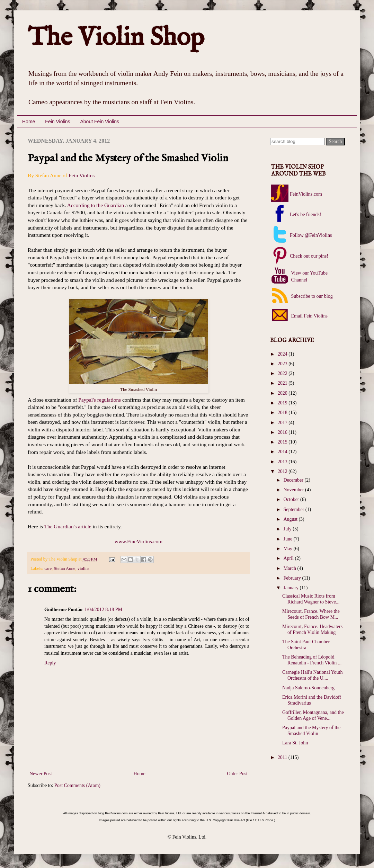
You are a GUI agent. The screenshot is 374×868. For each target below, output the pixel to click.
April (289, 558)
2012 (283, 471)
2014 (283, 452)
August (291, 519)
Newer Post (41, 774)
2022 (283, 373)
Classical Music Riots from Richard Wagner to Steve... (311, 599)
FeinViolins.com (306, 194)
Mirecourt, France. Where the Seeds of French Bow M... (311, 614)
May (288, 549)
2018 (283, 413)
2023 (283, 364)
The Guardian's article (68, 526)
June (288, 539)
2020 (283, 393)
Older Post (238, 774)
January (291, 588)
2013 (283, 462)
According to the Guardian (96, 205)
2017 (283, 423)
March (290, 568)
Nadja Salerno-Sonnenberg (308, 688)
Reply (50, 663)
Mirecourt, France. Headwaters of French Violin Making (312, 629)
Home (29, 122)
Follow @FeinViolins (311, 235)
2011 (283, 757)
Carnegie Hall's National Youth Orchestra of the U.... (312, 675)
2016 (283, 432)
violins (83, 569)
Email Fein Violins (309, 316)
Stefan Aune (64, 569)
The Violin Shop (116, 38)
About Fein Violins (100, 122)
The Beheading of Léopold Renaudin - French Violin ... (312, 660)
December (294, 480)
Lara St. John (295, 743)
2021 (283, 383)
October (292, 499)
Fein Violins (57, 122)
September (294, 509)
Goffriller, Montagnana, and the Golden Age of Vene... (313, 715)
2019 (283, 403)
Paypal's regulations (100, 400)
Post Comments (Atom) (77, 785)
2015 (283, 442)
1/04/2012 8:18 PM (103, 610)
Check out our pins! (309, 256)
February (293, 578)
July (288, 529)
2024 (283, 354)
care (48, 569)
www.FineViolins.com (139, 541)
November (294, 490)
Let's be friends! (305, 214)
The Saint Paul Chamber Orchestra (306, 645)
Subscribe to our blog (311, 296)
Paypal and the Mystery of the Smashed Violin (311, 731)
